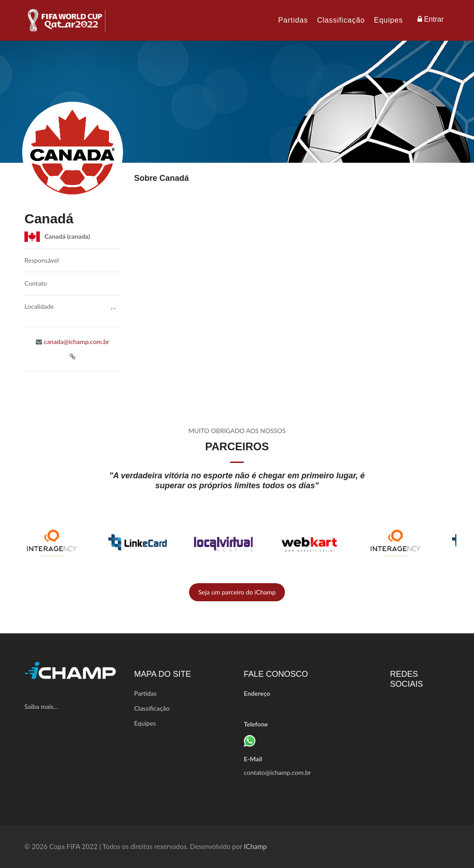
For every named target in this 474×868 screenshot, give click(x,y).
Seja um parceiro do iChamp (237, 592)
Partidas (293, 20)
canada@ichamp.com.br (76, 342)
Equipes (389, 20)
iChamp (255, 846)
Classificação (341, 20)
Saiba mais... (41, 706)
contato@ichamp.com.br (277, 772)
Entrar (431, 19)
